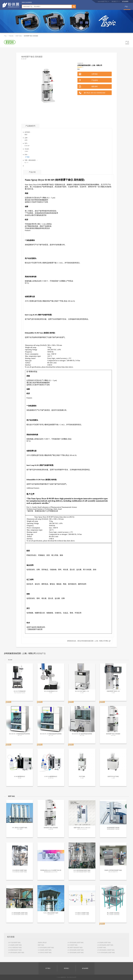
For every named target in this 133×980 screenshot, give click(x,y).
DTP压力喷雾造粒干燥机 (15, 948)
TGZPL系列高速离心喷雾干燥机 (106, 953)
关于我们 (48, 968)
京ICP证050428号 (72, 977)
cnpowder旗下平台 (103, 1)
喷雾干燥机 (19, 36)
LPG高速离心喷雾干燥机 (15, 945)
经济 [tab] (26, 220)
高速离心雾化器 (42, 943)
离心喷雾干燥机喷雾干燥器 (75, 948)
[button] (65, 31)
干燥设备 (11, 36)
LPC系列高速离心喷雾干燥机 (76, 943)
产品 (126, 7)
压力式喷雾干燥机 (73, 945)
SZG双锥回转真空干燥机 (15, 950)
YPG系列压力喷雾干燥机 (45, 953)
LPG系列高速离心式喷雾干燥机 (106, 950)
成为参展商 (125, 1)
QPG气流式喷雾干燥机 (14, 943)
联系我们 (66, 968)
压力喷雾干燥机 (102, 948)
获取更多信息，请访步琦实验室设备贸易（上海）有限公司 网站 (88, 641)
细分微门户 (115, 1)
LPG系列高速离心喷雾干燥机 (16, 953)
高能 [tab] (26, 193)
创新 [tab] (26, 206)
